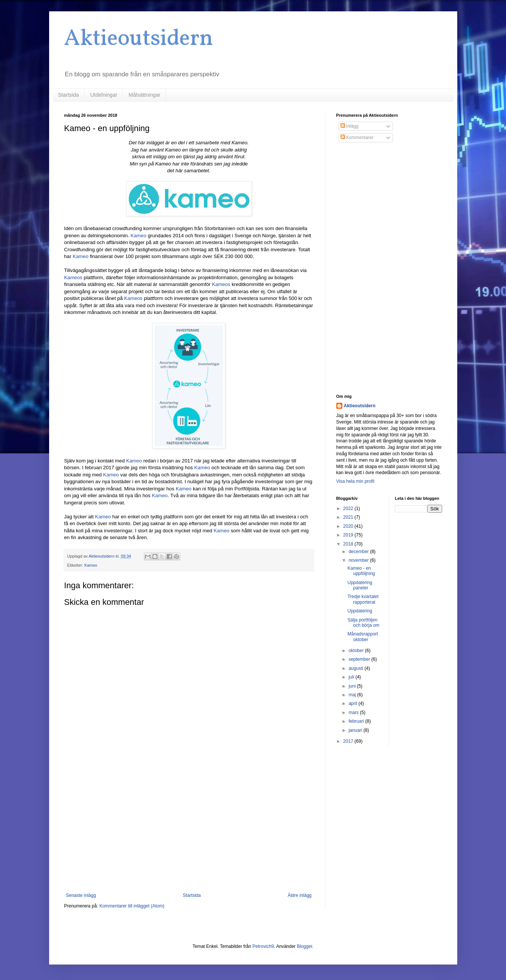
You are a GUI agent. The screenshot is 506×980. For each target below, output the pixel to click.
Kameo (139, 236)
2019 (349, 535)
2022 (349, 509)
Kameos (74, 277)
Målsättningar (144, 95)
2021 (349, 517)
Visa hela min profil (355, 481)
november (359, 560)
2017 (349, 741)
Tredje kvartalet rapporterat (363, 599)
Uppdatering (360, 611)
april (353, 703)
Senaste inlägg (81, 895)
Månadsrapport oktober (363, 637)
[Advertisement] (189, 830)
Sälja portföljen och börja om (363, 623)
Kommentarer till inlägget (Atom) (132, 906)
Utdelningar (104, 95)
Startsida (69, 95)
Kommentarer (357, 138)
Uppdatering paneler (360, 585)
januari (356, 730)
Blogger (304, 946)
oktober (357, 651)
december (359, 552)
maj (353, 695)
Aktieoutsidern (139, 39)
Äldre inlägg (299, 895)
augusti (356, 668)
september (360, 659)
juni (353, 686)
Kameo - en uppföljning (361, 571)
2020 (349, 526)
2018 (349, 544)
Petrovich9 (263, 946)
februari (357, 721)
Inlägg (350, 126)
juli (352, 677)
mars (354, 713)
